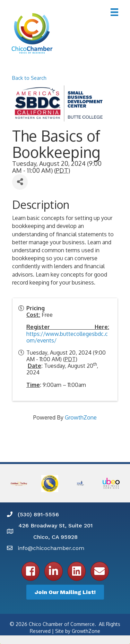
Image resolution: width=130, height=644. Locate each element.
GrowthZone (81, 417)
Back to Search (29, 78)
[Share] (20, 182)
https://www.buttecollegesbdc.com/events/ (67, 337)
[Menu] (114, 12)
